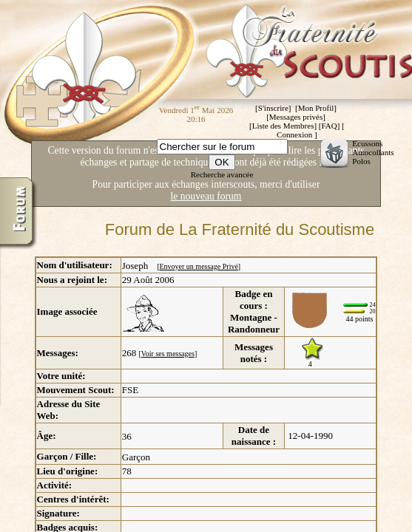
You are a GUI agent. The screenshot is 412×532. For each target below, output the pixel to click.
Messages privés (296, 117)
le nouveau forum (206, 196)
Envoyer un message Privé (198, 266)
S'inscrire (273, 108)
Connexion (294, 134)
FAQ (329, 126)
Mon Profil (316, 108)
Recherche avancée (222, 174)
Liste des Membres (283, 126)
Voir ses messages (168, 354)
